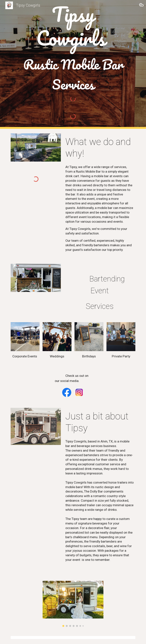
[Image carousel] (73, 604)
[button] (141, 5)
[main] (73, 48)
